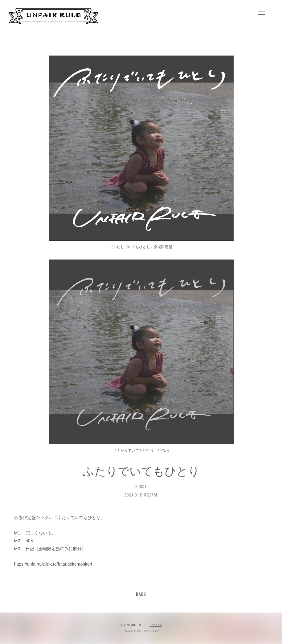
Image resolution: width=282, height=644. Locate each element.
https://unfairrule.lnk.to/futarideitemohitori (53, 564)
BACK (141, 594)
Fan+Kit (155, 625)
